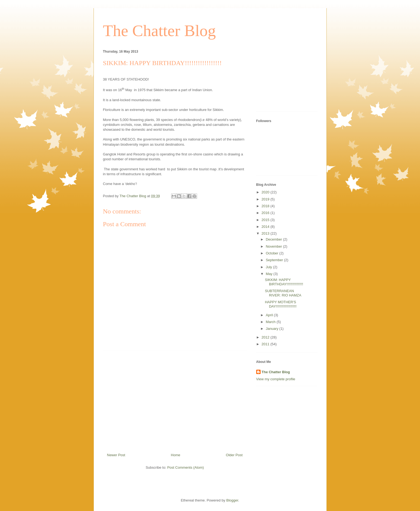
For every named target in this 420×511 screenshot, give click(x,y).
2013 (266, 233)
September (275, 260)
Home (176, 455)
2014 (266, 227)
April (270, 315)
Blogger (232, 500)
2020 (266, 192)
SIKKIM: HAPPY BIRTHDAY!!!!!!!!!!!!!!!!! (284, 282)
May (270, 274)
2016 (266, 213)
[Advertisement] (175, 400)
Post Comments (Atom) (186, 467)
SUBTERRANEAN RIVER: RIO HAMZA (283, 293)
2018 (266, 206)
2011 (266, 344)
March (271, 322)
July (269, 267)
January (272, 329)
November (274, 246)
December (274, 239)
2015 (266, 220)
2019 (266, 199)
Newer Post (116, 455)
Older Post (234, 455)
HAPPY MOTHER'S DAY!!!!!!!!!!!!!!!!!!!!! (281, 304)
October (272, 253)
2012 (266, 337)
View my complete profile (276, 379)
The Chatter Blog (160, 31)
